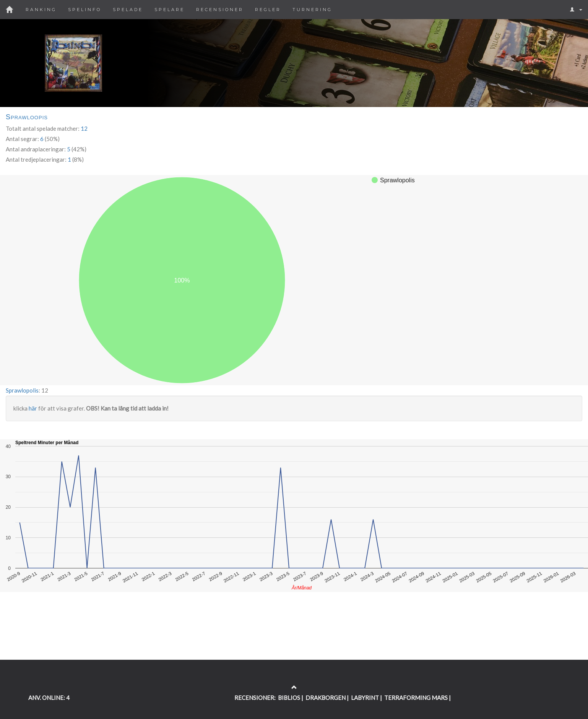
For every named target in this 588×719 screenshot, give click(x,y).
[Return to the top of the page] (294, 687)
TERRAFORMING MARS (416, 698)
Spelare (170, 10)
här (33, 408)
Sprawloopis (27, 117)
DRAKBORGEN (326, 698)
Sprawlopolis (22, 390)
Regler (268, 10)
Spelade (128, 10)
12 (84, 128)
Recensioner (220, 10)
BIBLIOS (289, 698)
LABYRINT (365, 698)
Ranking (41, 10)
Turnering (312, 10)
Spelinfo (85, 10)
